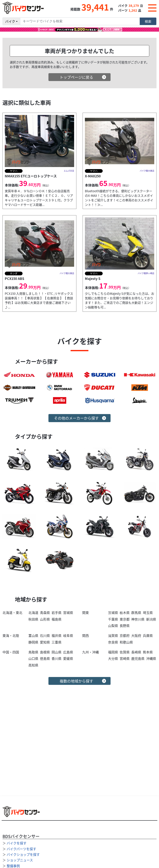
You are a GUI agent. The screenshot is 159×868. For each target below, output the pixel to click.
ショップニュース (20, 860)
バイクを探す (17, 843)
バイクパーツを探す (21, 849)
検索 (148, 21)
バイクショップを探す (23, 854)
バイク (10, 21)
